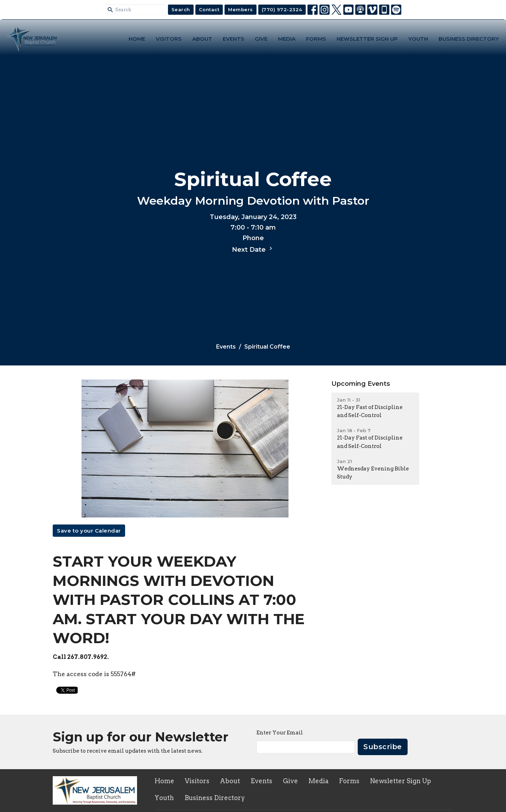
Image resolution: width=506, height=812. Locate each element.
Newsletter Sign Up (367, 39)
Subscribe (383, 747)
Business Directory (469, 39)
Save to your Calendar (89, 531)
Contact (209, 9)
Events (233, 39)
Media (287, 39)
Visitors (169, 39)
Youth (418, 39)
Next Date (253, 249)
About (202, 39)
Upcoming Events (361, 384)
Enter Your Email (280, 733)
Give (261, 39)
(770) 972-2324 (282, 9)
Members (241, 9)
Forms (316, 39)
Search (181, 9)
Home (137, 39)
